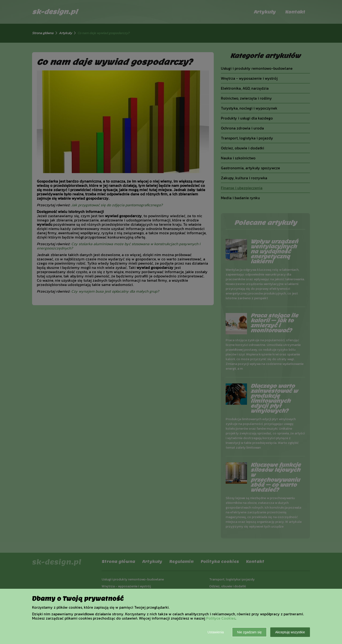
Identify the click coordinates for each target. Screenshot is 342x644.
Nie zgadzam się (249, 632)
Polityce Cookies (221, 618)
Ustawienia (216, 632)
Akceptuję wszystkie (290, 632)
